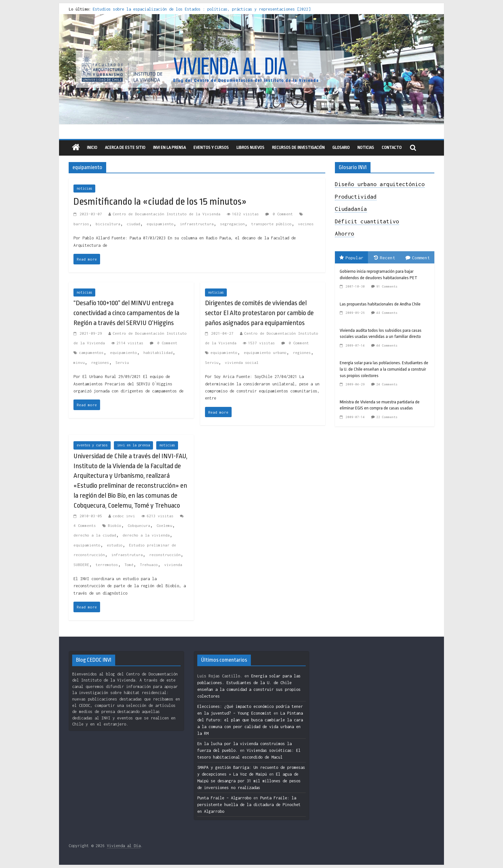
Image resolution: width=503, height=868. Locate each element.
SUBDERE (81, 565)
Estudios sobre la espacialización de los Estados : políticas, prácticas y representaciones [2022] (202, 9)
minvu (79, 362)
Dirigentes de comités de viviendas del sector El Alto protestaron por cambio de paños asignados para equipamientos (259, 313)
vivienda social (242, 362)
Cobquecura (139, 525)
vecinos (306, 224)
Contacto (392, 147)
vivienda (173, 565)
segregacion (232, 224)
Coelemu (164, 525)
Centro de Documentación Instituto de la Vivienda (166, 214)
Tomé (129, 565)
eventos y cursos (211, 147)
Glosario (341, 147)
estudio (115, 545)
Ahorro (345, 234)
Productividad (356, 197)
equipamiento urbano (265, 352)
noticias (84, 188)
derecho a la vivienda (146, 535)
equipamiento (160, 224)
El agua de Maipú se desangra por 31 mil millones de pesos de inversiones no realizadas (249, 781)
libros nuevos (250, 147)
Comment (418, 258)
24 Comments (387, 384)
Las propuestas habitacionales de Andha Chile (380, 304)
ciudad (133, 224)
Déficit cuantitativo (367, 221)
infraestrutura (127, 555)
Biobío (115, 525)
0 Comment (279, 214)
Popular (351, 258)
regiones (100, 362)
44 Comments (387, 345)
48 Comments (387, 313)
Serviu (122, 362)
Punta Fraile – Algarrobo (224, 798)
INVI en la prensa (169, 147)
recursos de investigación (298, 147)
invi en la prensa (133, 445)
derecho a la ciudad (95, 535)
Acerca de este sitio (125, 147)
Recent (385, 258)
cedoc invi (124, 516)
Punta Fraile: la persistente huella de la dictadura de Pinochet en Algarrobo (249, 805)
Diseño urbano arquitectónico (380, 184)
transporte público (271, 224)
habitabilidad (158, 352)
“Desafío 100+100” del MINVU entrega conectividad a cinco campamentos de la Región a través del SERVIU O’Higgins (126, 313)
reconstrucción (165, 555)
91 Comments (387, 286)
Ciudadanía (351, 209)
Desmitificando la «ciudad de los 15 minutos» (160, 202)
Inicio (92, 147)
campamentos (91, 352)
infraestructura (197, 224)
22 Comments (387, 417)
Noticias (366, 147)
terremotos (107, 565)
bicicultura (108, 224)
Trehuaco (149, 565)
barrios (81, 224)
